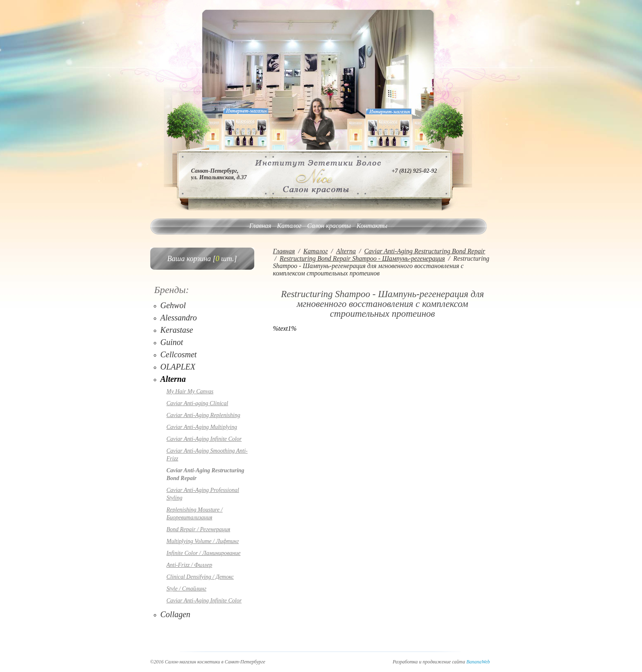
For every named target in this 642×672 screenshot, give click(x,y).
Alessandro (179, 318)
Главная (260, 226)
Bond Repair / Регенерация (199, 529)
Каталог (289, 226)
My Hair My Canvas (190, 391)
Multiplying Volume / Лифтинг (203, 541)
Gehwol (173, 305)
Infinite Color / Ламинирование (204, 553)
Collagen (175, 614)
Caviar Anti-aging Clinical (198, 403)
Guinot (172, 342)
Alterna (173, 379)
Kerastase (177, 330)
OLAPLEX (178, 367)
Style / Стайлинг (186, 589)
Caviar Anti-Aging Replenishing (203, 415)
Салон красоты (329, 226)
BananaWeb (478, 662)
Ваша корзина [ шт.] (202, 259)
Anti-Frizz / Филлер (190, 565)
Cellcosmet (179, 354)
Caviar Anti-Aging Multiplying (202, 427)
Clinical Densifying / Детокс (200, 577)
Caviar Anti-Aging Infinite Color (204, 439)
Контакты (372, 226)
